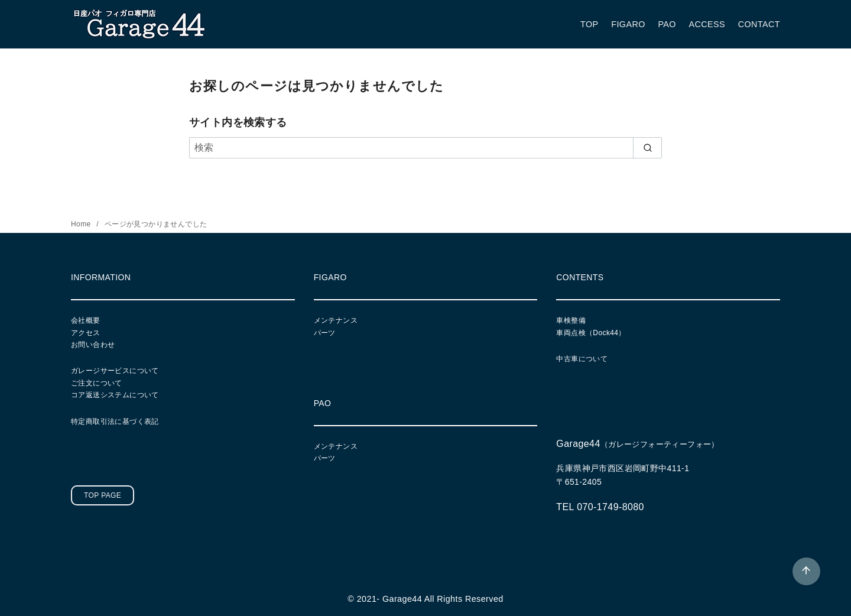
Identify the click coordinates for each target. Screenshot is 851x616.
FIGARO (628, 24)
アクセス (86, 333)
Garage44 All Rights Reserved (443, 599)
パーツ (325, 333)
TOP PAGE (103, 495)
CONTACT (759, 24)
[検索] (425, 148)
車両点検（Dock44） (591, 333)
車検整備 (571, 320)
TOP (589, 24)
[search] (647, 148)
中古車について (582, 359)
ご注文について (97, 383)
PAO (667, 24)
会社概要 (86, 320)
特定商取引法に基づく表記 (115, 422)
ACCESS (707, 24)
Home (82, 224)
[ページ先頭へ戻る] (806, 571)
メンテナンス (336, 320)
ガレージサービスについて (115, 371)
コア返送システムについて (115, 395)
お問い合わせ (93, 345)
